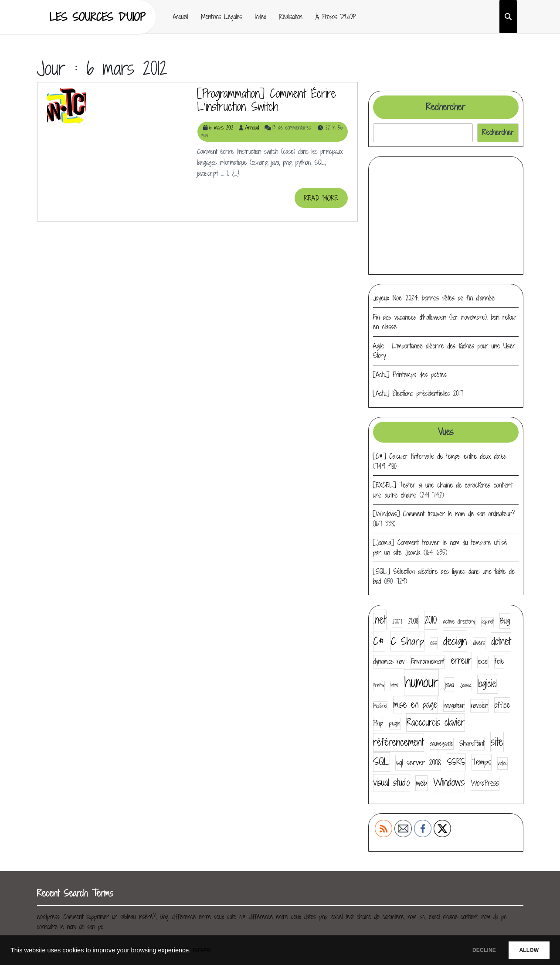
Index (261, 17)
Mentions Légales (221, 17)
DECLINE (471, 950)
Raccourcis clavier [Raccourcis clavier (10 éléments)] (436, 722)
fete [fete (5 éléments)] (499, 661)
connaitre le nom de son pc (70, 927)
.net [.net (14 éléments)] (380, 620)
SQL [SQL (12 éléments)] (382, 762)
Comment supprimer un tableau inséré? (109, 917)
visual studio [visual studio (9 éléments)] (392, 783)
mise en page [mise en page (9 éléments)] (416, 704)
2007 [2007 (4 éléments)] (397, 621)
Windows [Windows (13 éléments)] (449, 782)
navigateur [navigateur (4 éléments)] (454, 706)
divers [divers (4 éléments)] (479, 643)
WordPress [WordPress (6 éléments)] (485, 783)
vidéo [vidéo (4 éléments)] (503, 763)
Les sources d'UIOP (98, 17)
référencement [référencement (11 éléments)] (399, 742)
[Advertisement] (446, 215)
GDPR (202, 950)
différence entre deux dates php (288, 917)
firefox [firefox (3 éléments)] (379, 685)
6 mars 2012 (221, 128)
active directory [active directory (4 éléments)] (459, 621)
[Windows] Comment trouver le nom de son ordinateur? (444, 514)
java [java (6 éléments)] (450, 684)
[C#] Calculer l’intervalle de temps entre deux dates (440, 456)
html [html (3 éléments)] (394, 685)
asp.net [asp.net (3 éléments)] (488, 622)
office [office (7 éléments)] (502, 705)
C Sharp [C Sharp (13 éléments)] (407, 641)
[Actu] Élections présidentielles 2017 (418, 393)
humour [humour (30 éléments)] (421, 682)
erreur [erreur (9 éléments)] (461, 660)
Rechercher (445, 107)
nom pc (416, 917)
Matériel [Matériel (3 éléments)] (380, 706)
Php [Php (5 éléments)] (378, 723)
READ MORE (326, 201)
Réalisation (291, 17)
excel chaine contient (453, 917)
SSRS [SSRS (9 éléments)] (456, 762)
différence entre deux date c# (209, 917)
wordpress (48, 917)
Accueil (181, 17)
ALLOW (524, 950)
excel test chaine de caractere (367, 917)
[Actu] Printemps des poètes (410, 375)
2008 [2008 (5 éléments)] (413, 621)
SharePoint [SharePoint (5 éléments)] (472, 743)
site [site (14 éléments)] (497, 742)
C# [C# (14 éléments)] (379, 641)
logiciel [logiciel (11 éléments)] (488, 684)
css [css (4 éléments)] (433, 643)
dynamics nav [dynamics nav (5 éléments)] (389, 661)
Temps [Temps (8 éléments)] (482, 762)
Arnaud (252, 128)
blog (164, 917)
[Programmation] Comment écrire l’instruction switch (267, 100)
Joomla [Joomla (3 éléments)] (466, 685)
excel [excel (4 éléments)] (483, 662)
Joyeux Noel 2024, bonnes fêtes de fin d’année (434, 298)
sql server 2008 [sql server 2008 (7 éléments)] (418, 762)
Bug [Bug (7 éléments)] (505, 621)
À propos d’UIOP (336, 17)
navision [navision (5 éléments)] (479, 705)
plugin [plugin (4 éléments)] (395, 723)
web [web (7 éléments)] (421, 783)
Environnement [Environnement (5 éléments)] (428, 661)
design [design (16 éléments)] (455, 641)
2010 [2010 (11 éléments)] (431, 620)
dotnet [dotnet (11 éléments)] (501, 641)
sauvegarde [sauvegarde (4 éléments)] (442, 743)
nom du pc (494, 917)
